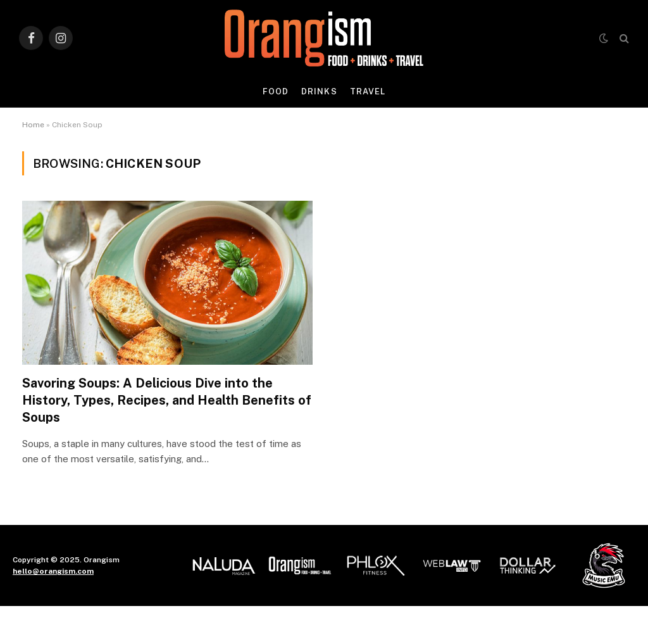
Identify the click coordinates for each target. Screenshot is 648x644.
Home (33, 125)
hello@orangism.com (53, 571)
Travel (368, 92)
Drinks (319, 92)
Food (276, 92)
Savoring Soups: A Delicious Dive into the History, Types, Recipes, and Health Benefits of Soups (167, 400)
